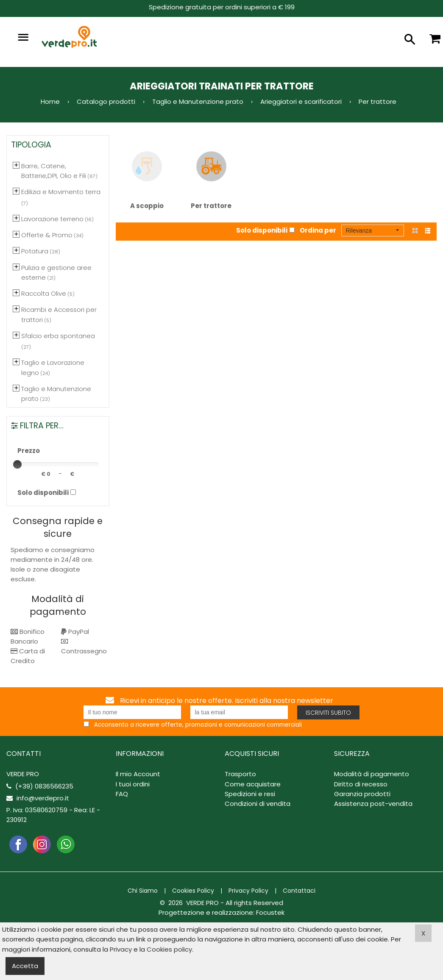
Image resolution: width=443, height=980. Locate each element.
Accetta (25, 966)
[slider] (17, 464)
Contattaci (299, 891)
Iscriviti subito (328, 713)
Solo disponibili (262, 230)
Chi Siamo (143, 891)
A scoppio (147, 176)
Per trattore (211, 176)
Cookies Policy (193, 891)
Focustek (270, 912)
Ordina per (318, 230)
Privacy (121, 949)
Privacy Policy (248, 891)
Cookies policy (169, 949)
